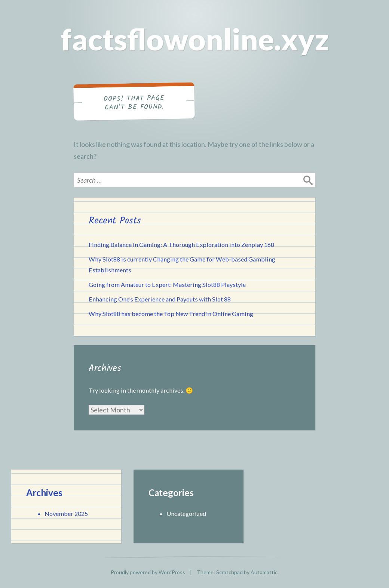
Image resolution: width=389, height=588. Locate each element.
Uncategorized (186, 513)
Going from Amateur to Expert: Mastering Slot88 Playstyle (167, 284)
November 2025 (66, 513)
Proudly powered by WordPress (148, 572)
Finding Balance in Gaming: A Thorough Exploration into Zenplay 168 (181, 245)
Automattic (264, 572)
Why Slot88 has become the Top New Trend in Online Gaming (171, 314)
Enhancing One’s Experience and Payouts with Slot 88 (160, 299)
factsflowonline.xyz (195, 39)
